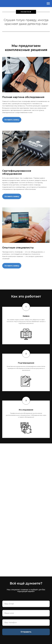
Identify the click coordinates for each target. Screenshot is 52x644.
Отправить (26, 632)
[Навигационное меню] (48, 4)
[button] (12, 118)
